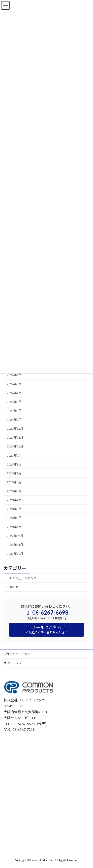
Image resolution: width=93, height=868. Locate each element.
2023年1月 (14, 527)
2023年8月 (14, 464)
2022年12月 (15, 536)
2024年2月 (14, 411)
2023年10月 (15, 446)
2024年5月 (14, 384)
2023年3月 (14, 509)
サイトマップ (13, 663)
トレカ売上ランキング (22, 578)
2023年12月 (15, 429)
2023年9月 (14, 455)
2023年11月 (15, 437)
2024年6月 (14, 375)
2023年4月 (14, 500)
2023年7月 (14, 473)
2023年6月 (14, 482)
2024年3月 (14, 402)
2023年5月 (14, 491)
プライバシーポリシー (19, 654)
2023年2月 (14, 518)
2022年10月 (15, 554)
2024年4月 (14, 393)
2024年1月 (14, 420)
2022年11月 (15, 545)
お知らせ (13, 587)
